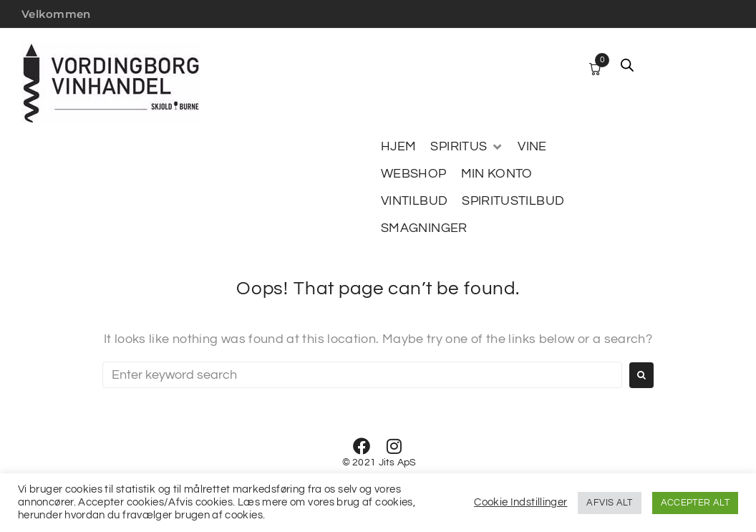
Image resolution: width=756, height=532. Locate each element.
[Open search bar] (627, 65)
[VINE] (532, 147)
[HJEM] (398, 147)
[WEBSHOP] (414, 174)
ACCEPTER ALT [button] (695, 503)
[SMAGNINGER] (424, 228)
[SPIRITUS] (467, 147)
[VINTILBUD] (414, 201)
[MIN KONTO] (497, 174)
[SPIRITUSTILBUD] (513, 201)
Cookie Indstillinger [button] (520, 502)
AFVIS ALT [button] (609, 503)
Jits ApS (398, 463)
